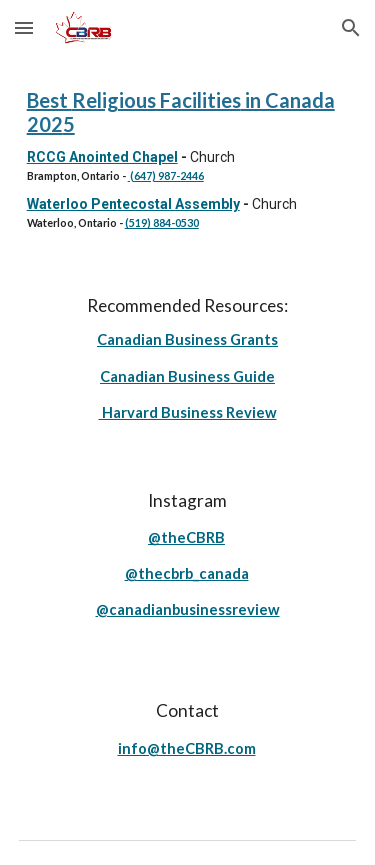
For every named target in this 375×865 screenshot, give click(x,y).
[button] (24, 27)
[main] (188, 159)
